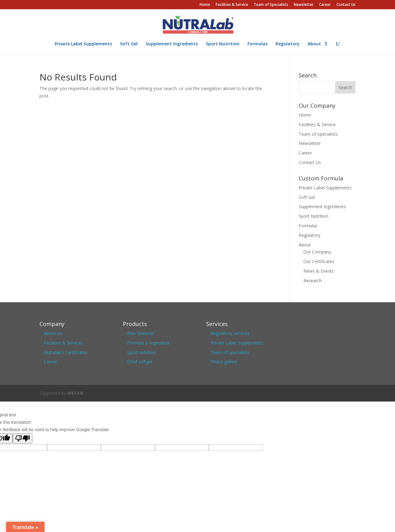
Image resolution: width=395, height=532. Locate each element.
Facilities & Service (232, 5)
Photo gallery (224, 362)
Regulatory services (230, 333)
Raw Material (140, 333)
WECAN (75, 393)
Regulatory (288, 44)
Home (205, 5)
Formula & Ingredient (148, 343)
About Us (53, 333)
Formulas (258, 44)
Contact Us (346, 5)
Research (313, 280)
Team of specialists (230, 352)
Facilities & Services (63, 343)
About (314, 44)
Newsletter (304, 5)
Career (325, 5)
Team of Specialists (271, 5)
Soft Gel (129, 44)
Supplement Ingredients (172, 44)
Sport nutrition (141, 352)
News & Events (319, 271)
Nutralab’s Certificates (66, 352)
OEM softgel (140, 362)
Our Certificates (319, 261)
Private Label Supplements (83, 44)
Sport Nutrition (223, 44)
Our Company (317, 252)
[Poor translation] (23, 438)
